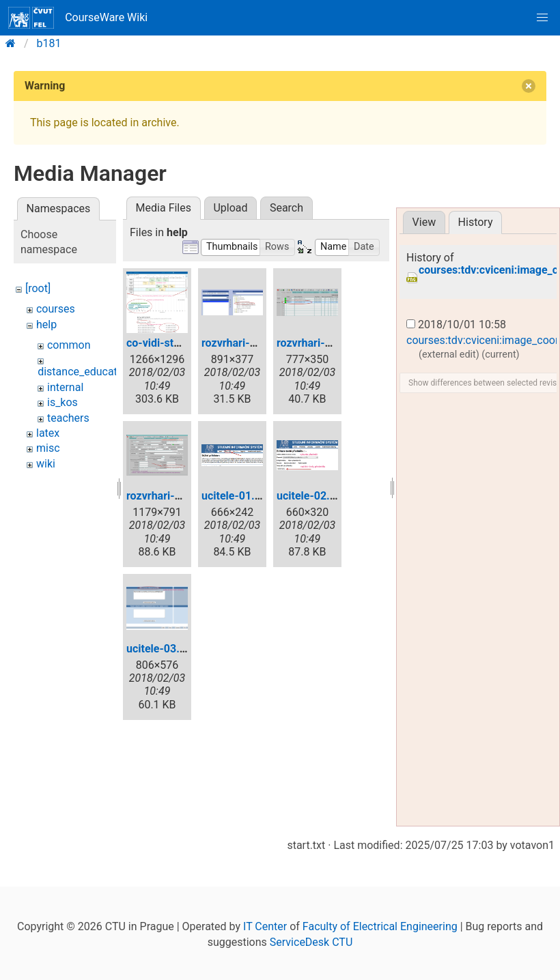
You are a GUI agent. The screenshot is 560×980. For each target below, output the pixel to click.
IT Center (265, 926)
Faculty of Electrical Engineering (380, 926)
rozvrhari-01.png (243, 343)
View (424, 222)
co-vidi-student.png (175, 343)
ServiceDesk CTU (311, 942)
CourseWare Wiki (78, 18)
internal (65, 387)
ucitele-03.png (162, 649)
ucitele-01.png (237, 496)
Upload (230, 208)
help (46, 325)
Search (286, 208)
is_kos (62, 402)
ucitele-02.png (312, 496)
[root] (38, 288)
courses (56, 309)
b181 (49, 43)
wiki (46, 464)
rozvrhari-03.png (168, 496)
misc (48, 448)
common (69, 345)
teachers (68, 418)
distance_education (85, 372)
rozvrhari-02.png (318, 343)
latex (48, 433)
